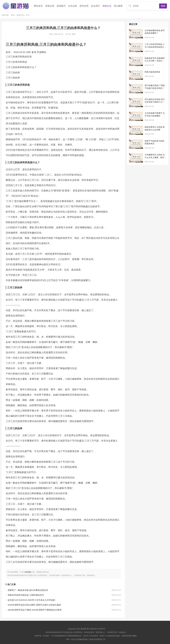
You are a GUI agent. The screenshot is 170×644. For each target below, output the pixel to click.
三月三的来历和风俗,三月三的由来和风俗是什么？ (155, 47)
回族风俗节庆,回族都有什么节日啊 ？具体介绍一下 (155, 61)
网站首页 (38, 6)
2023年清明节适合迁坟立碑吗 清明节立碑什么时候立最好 (34, 605)
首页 (13, 15)
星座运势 (50, 6)
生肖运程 (73, 6)
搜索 (163, 6)
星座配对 (61, 6)
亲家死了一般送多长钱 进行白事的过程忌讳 (28, 590)
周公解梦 (118, 6)
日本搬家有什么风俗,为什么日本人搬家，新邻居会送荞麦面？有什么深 (155, 157)
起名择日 (95, 6)
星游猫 (28, 572)
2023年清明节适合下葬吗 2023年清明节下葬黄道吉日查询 (35, 610)
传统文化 (107, 6)
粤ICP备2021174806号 (96, 629)
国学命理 (84, 6)
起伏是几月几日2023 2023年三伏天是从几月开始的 (31, 600)
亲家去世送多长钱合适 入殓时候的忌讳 (26, 595)
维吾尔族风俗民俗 (152, 72)
